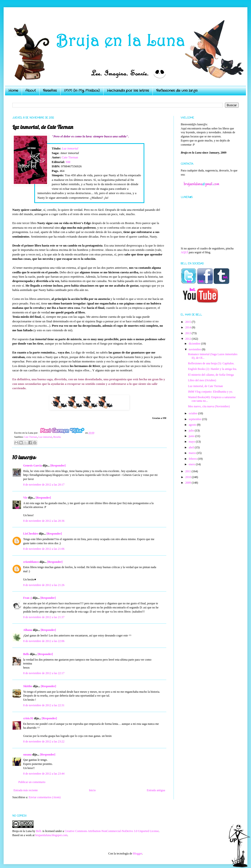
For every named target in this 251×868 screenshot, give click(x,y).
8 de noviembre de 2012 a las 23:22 (44, 741)
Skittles (28, 686)
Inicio (92, 790)
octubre (193, 413)
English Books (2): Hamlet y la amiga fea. (213, 369)
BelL (39, 831)
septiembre (195, 419)
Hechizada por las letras (128, 91)
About (31, 91)
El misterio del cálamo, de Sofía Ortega (211, 375)
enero (192, 464)
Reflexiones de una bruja (177, 91)
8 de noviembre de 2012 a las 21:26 (44, 585)
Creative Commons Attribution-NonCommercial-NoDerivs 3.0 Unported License (112, 831)
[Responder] (58, 466)
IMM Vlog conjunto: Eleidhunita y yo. (210, 392)
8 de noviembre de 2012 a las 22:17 (44, 673)
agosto (193, 425)
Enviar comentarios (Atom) (45, 797)
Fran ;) (28, 598)
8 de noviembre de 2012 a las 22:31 (44, 705)
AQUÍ (184, 252)
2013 (189, 333)
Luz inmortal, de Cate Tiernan (205, 386)
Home (13, 91)
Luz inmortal (70, 148)
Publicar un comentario (32, 782)
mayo (192, 442)
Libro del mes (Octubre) (202, 380)
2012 (189, 339)
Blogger (137, 854)
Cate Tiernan (70, 157)
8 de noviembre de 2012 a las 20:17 (44, 485)
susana (27, 755)
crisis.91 (28, 718)
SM (68, 162)
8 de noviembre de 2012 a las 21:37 (44, 617)
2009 (189, 483)
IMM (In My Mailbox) (82, 91)
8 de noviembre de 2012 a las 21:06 (44, 549)
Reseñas (50, 91)
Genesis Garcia (32, 466)
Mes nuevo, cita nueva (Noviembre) (209, 406)
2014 (189, 327)
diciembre (195, 344)
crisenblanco (31, 562)
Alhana (28, 630)
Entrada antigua (156, 790)
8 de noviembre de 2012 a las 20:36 (44, 521)
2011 (189, 471)
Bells (26, 654)
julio (192, 430)
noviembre (195, 349)
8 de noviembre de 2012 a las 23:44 (44, 774)
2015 (189, 322)
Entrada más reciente (26, 790)
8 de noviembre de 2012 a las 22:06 (44, 641)
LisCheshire (31, 534)
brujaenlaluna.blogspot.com (51, 835)
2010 (189, 477)
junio (192, 436)
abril (192, 447)
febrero (193, 459)
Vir (25, 498)
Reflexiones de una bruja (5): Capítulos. (211, 363)
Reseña (57, 437)
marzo (193, 453)
